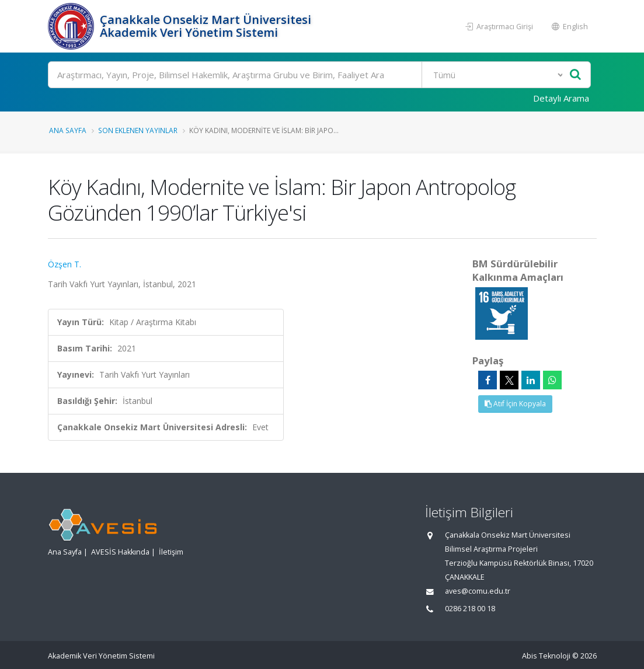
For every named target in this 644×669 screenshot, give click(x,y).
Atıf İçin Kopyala (515, 404)
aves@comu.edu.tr (478, 591)
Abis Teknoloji (546, 656)
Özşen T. (65, 264)
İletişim (171, 552)
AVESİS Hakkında (120, 552)
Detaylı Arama (561, 98)
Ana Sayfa (68, 130)
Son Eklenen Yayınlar (138, 130)
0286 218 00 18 (470, 609)
